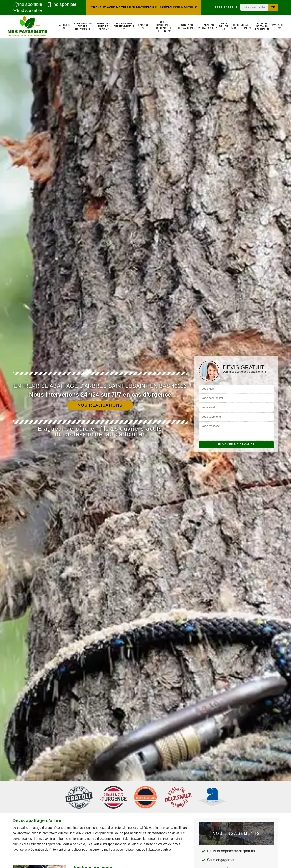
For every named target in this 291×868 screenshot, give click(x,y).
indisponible (27, 4)
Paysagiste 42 (279, 27)
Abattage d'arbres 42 (209, 27)
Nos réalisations (100, 405)
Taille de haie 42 (224, 27)
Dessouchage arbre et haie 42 (241, 27)
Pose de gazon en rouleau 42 (262, 27)
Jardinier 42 (64, 27)
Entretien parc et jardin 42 (103, 27)
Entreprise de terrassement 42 (189, 27)
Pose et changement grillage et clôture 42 (164, 27)
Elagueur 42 (143, 27)
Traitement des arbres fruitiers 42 (82, 27)
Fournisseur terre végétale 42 (124, 27)
